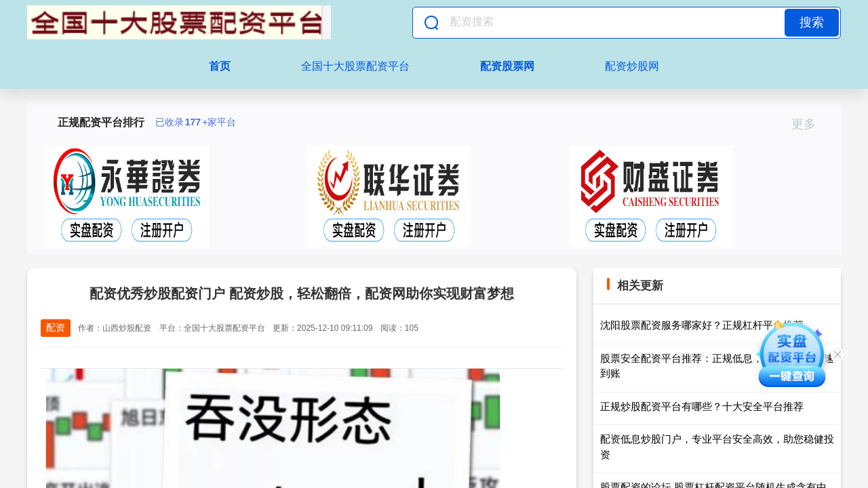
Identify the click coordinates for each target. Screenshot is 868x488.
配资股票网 (507, 66)
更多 (809, 124)
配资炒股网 (632, 66)
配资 (56, 327)
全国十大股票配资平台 (355, 66)
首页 (220, 66)
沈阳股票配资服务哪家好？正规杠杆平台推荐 (702, 325)
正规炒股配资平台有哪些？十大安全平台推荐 (702, 406)
